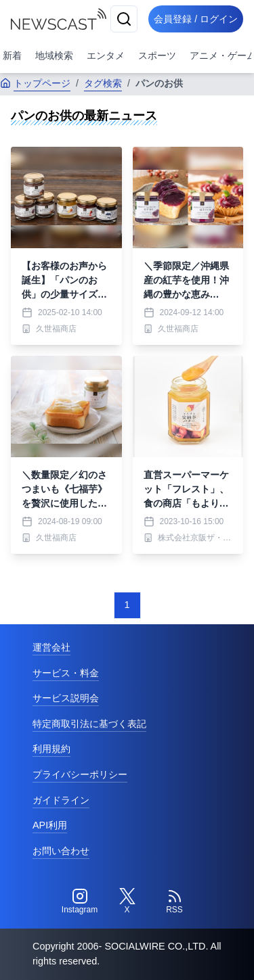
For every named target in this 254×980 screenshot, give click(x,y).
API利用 (50, 825)
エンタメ (106, 55)
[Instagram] (80, 902)
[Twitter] (127, 902)
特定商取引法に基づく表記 (89, 724)
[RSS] (175, 902)
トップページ (35, 83)
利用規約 (51, 749)
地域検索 (54, 55)
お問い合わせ (61, 851)
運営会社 (51, 647)
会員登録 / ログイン (196, 19)
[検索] (124, 19)
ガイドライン (61, 800)
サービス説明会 (66, 698)
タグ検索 (103, 83)
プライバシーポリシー (80, 774)
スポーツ (157, 55)
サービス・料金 (66, 673)
